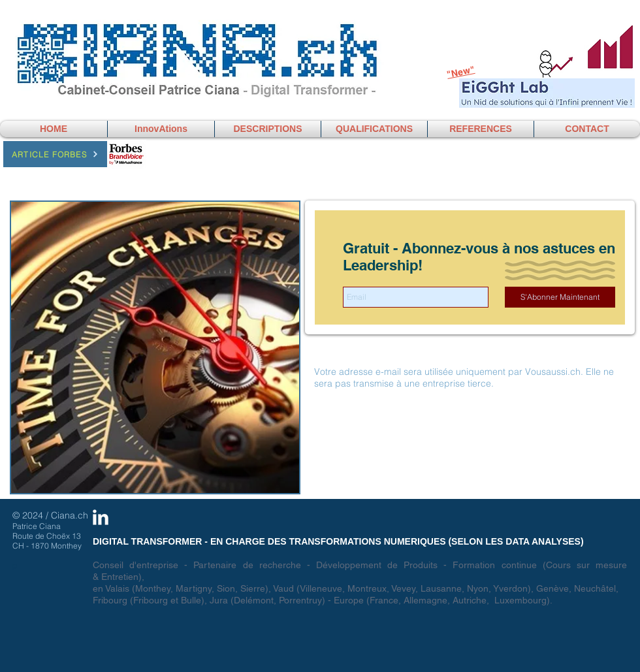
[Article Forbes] (55, 154)
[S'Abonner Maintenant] (560, 297)
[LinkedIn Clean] (101, 517)
